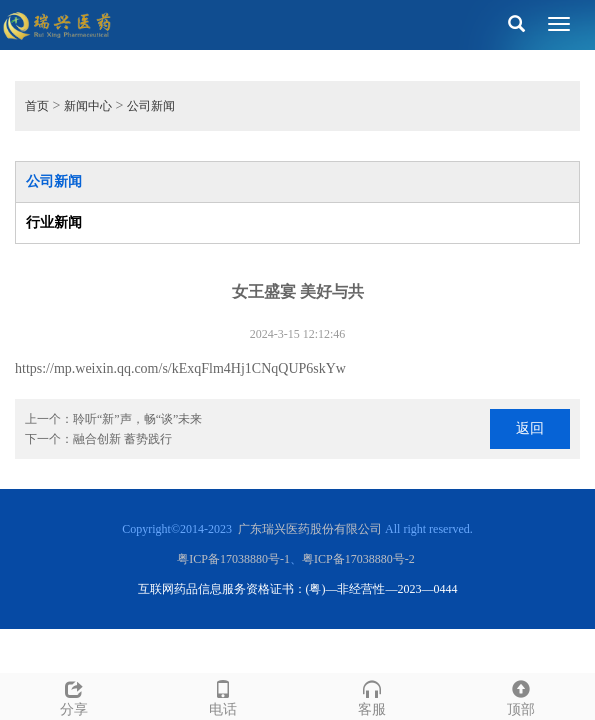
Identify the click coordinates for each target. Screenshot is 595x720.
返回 (530, 428)
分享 (74, 695)
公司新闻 (151, 106)
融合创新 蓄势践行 (122, 439)
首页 (37, 106)
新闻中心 (88, 106)
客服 (372, 695)
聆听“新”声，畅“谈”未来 (137, 419)
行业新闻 (54, 222)
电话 (223, 695)
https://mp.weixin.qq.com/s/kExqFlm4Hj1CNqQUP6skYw (180, 368)
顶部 (520, 695)
